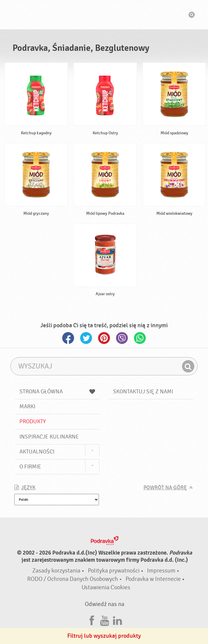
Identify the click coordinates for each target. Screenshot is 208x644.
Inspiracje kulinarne (49, 437)
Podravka (104, 15)
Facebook (68, 338)
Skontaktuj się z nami (143, 392)
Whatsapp (140, 338)
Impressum (161, 571)
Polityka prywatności (114, 571)
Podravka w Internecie (153, 579)
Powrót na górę (165, 488)
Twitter (86, 338)
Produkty (33, 421)
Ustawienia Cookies (106, 587)
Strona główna (57, 392)
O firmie (30, 467)
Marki (27, 407)
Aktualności (37, 452)
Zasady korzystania (56, 571)
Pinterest (104, 338)
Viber (122, 338)
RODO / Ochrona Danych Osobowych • (75, 579)
